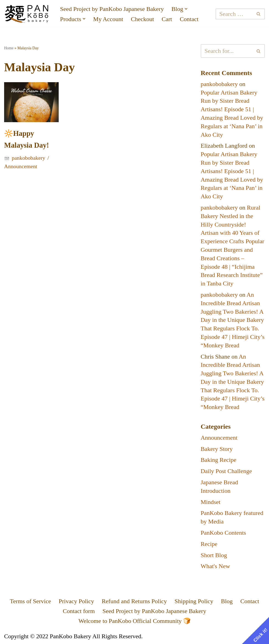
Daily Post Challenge (226, 471)
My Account (108, 19)
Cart (167, 19)
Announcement (21, 166)
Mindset (211, 502)
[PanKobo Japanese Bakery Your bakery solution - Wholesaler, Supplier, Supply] (27, 14)
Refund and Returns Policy (134, 601)
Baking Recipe (219, 460)
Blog (227, 601)
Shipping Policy (194, 601)
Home (9, 48)
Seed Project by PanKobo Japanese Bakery (112, 9)
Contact (189, 19)
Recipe (209, 544)
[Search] (234, 14)
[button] (186, 9)
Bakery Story (217, 449)
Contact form (79, 611)
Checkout (142, 19)
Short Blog (214, 555)
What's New (215, 566)
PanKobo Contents (223, 533)
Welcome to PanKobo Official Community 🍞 (134, 621)
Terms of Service (30, 601)
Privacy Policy (76, 601)
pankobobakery (29, 158)
